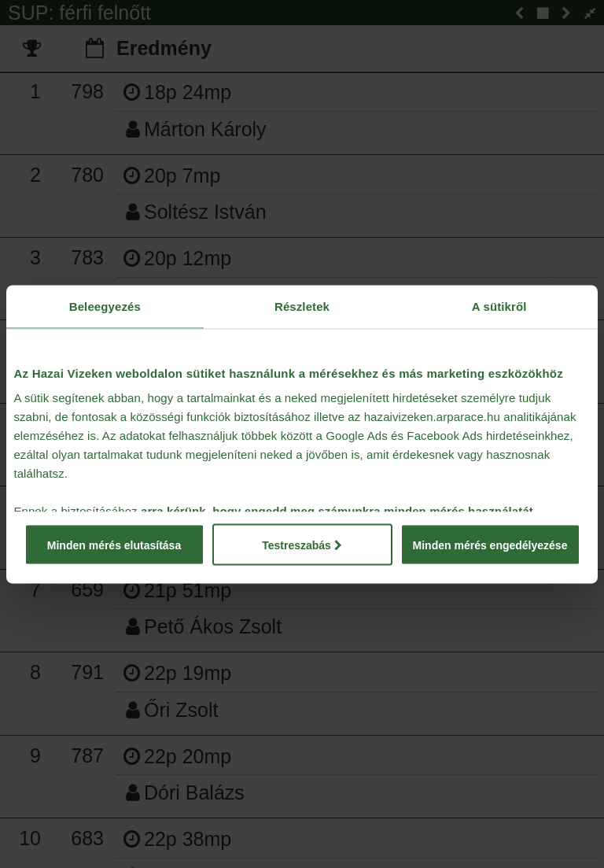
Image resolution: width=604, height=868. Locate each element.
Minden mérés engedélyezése (490, 545)
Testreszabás (302, 545)
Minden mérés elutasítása (114, 545)
